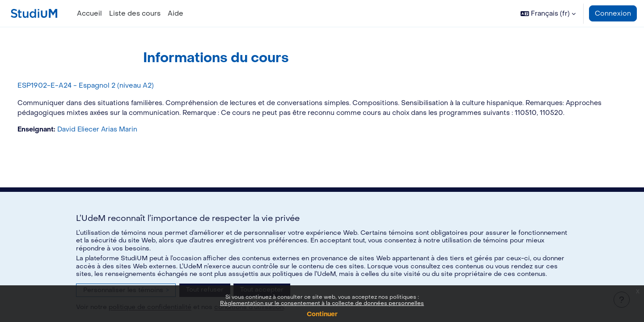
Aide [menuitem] (176, 13)
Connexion (613, 13)
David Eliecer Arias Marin (116, 140)
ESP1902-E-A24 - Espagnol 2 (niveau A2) (102, 85)
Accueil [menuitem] (89, 13)
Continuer (322, 314)
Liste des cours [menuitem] (135, 13)
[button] (548, 13)
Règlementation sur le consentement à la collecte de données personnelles (322, 303)
